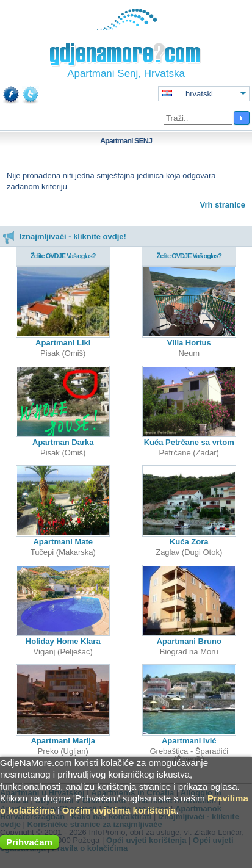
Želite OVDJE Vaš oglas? (63, 256)
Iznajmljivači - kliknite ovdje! (64, 237)
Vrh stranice (223, 205)
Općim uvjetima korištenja (119, 810)
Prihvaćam (29, 842)
